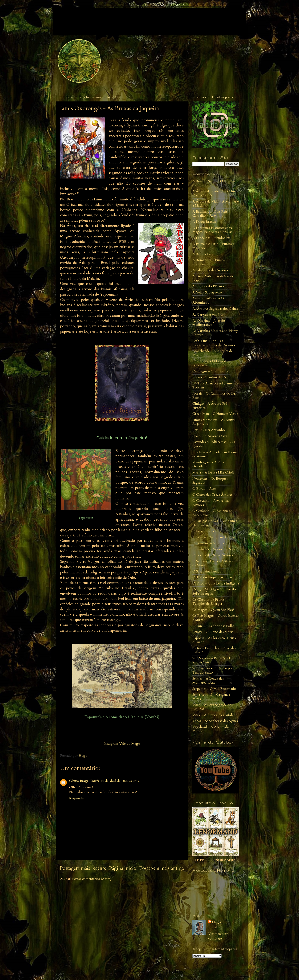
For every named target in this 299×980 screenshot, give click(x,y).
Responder (77, 798)
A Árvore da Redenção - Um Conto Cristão (214, 193)
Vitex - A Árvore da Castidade (215, 715)
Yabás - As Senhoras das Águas (215, 721)
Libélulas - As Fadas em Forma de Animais (215, 454)
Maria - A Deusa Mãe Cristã (213, 472)
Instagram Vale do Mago (122, 744)
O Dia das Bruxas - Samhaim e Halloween (215, 523)
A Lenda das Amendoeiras (211, 238)
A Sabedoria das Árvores (210, 270)
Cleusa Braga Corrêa (84, 781)
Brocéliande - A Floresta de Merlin (213, 353)
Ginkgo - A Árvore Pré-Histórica (211, 406)
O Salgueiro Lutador (208, 571)
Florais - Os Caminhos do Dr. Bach (214, 396)
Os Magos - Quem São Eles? (213, 610)
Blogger (179, 972)
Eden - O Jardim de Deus (211, 377)
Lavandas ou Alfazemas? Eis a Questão (214, 444)
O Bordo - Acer (204, 489)
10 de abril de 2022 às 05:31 (121, 781)
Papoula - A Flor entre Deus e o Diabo (215, 640)
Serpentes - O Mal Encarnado (214, 689)
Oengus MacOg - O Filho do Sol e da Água (214, 591)
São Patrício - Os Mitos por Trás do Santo (213, 670)
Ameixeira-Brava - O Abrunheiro (208, 300)
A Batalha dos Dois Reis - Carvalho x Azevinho (211, 214)
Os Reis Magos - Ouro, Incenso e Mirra (216, 618)
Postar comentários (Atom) (92, 879)
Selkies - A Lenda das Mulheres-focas (208, 681)
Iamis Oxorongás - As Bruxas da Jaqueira (214, 422)
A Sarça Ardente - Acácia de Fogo (213, 278)
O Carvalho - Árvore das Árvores (211, 503)
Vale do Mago (85, 17)
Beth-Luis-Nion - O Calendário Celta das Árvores (214, 343)
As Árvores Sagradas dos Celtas (215, 309)
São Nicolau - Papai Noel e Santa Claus (212, 660)
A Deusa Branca (204, 222)
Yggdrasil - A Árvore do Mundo (211, 729)
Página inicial (123, 868)
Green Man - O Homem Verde (215, 414)
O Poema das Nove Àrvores (213, 555)
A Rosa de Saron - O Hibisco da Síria (214, 183)
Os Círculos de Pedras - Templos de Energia (210, 602)
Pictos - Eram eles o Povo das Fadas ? (214, 650)
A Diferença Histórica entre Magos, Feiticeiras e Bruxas (213, 230)
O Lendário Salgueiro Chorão (214, 537)
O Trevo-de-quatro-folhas (212, 577)
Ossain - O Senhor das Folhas (214, 626)
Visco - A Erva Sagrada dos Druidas (213, 707)
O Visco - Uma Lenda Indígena (216, 583)
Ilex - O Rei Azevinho (209, 430)
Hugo (216, 922)
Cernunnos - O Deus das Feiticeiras (211, 363)
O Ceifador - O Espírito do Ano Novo (213, 513)
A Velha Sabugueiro (207, 292)
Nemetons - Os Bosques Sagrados (210, 481)
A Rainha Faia (203, 254)
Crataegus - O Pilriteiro (210, 371)
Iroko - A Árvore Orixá (210, 436)
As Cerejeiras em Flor (208, 315)
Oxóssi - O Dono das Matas (213, 632)
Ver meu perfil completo (219, 936)
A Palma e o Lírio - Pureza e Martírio (213, 246)
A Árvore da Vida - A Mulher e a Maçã (216, 204)
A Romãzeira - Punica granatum (209, 262)
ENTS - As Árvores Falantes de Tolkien (215, 385)
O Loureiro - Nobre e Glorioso (215, 543)
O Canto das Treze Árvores (212, 495)
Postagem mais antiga (162, 868)
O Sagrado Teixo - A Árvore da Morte (214, 563)
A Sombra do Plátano (208, 286)
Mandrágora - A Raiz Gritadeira (208, 464)
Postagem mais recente (83, 868)
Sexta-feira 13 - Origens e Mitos (211, 697)
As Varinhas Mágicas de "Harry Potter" (215, 333)
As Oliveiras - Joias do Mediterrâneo (209, 323)
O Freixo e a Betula (207, 531)
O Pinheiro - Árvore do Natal (214, 549)
